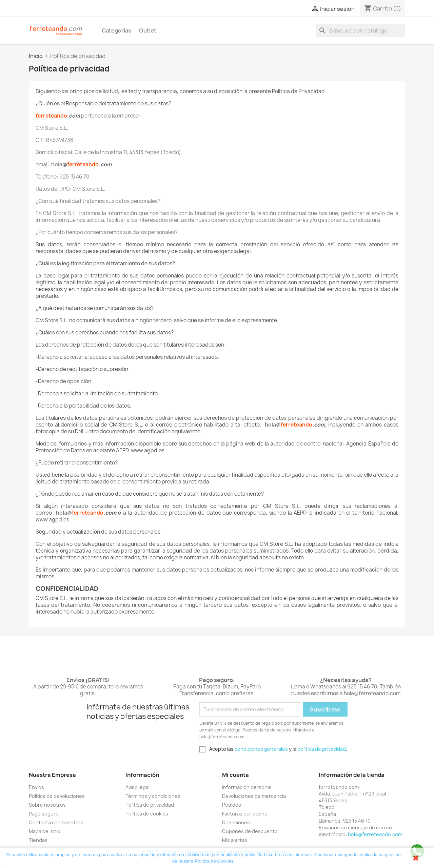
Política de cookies (147, 814)
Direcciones (236, 822)
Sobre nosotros (47, 805)
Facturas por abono (245, 814)
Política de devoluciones (57, 796)
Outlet (148, 30)
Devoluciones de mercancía (254, 796)
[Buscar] (360, 30)
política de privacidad (322, 749)
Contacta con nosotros (56, 822)
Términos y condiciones (153, 796)
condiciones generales (261, 749)
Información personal (247, 787)
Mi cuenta (235, 775)
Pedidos (232, 805)
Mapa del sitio (45, 831)
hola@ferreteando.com (375, 834)
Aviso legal (137, 787)
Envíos (36, 787)
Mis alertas (235, 840)
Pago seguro (44, 814)
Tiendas (38, 840)
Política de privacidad (150, 805)
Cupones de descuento (250, 831)
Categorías (116, 30)
